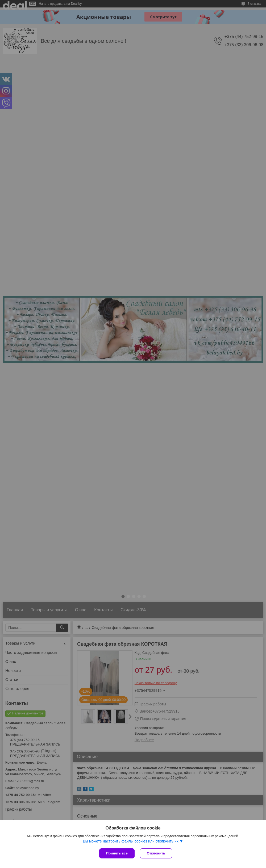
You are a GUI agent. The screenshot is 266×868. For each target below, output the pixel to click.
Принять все (117, 853)
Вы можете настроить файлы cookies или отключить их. (131, 841)
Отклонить (156, 853)
